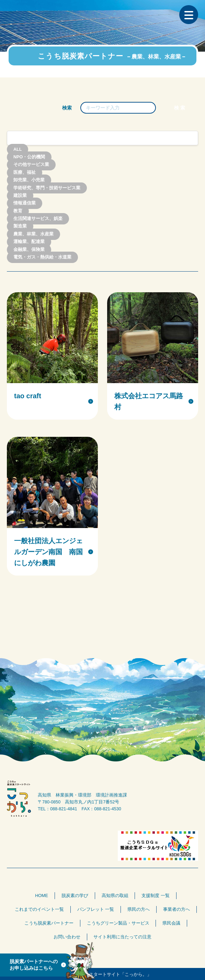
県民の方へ (139, 909)
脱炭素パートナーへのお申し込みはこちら (34, 965)
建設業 (20, 196)
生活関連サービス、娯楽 (38, 219)
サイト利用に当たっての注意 (122, 937)
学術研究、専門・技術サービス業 (47, 188)
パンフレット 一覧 (96, 909)
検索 (67, 108)
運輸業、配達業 (29, 242)
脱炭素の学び (75, 896)
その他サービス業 (31, 165)
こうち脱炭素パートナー (49, 923)
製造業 (20, 226)
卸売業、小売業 (29, 180)
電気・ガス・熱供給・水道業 (42, 257)
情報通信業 (25, 203)
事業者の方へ (176, 909)
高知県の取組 (115, 896)
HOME (42, 896)
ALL (18, 149)
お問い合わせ (67, 937)
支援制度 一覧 (156, 896)
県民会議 (171, 923)
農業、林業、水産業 (33, 234)
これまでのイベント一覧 (39, 909)
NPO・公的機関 (29, 157)
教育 (18, 211)
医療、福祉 (25, 172)
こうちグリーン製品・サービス (118, 923)
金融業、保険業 (29, 250)
